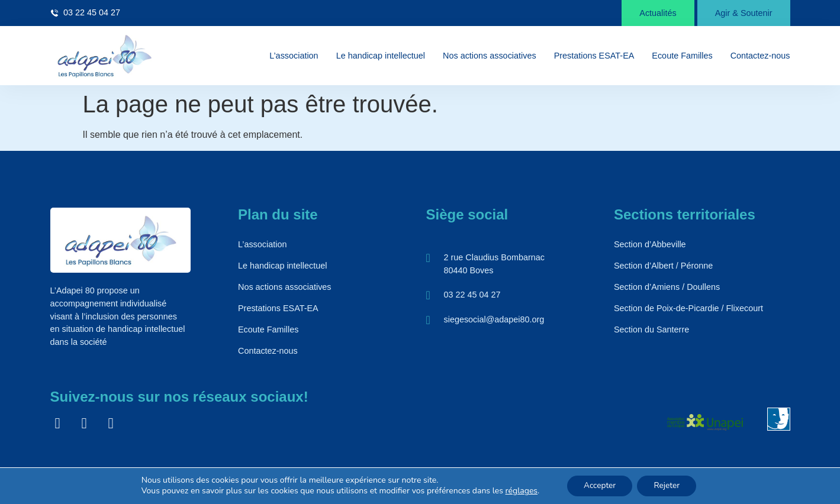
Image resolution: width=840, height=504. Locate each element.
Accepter (598, 485)
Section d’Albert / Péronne (663, 266)
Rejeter (669, 485)
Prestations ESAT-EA (594, 56)
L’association (294, 56)
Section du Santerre (651, 329)
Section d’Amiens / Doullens (667, 287)
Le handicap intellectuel (381, 56)
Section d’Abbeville (650, 244)
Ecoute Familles (682, 56)
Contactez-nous (760, 56)
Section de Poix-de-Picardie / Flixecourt (688, 308)
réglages (519, 491)
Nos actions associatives (490, 56)
